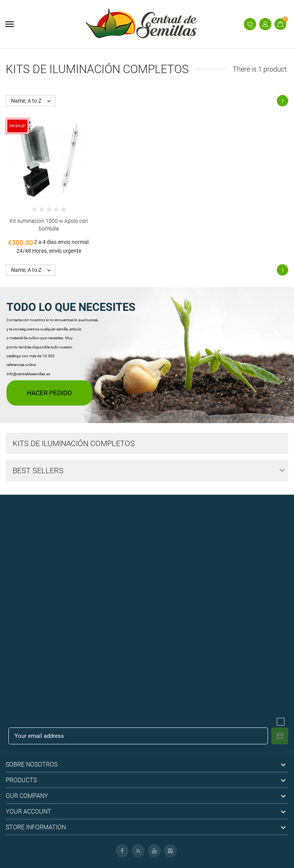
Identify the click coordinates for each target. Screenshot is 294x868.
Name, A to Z (33, 101)
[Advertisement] (147, 548)
